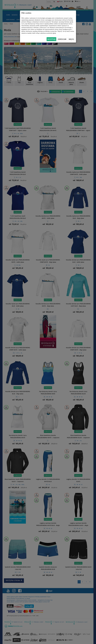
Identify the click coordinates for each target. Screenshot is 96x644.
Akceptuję (51, 39)
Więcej (71, 39)
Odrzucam (62, 39)
